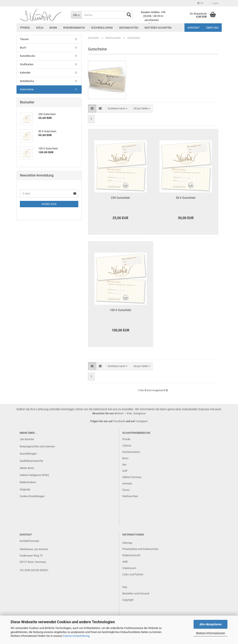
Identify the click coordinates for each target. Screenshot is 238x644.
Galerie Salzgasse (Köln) (34, 475)
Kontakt (194, 28)
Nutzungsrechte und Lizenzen (37, 446)
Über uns (212, 28)
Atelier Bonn (27, 468)
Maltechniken (28, 482)
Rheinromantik (74, 28)
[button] (200, 3)
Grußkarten (27, 64)
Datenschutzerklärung (76, 636)
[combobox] (118, 109)
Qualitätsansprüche (31, 461)
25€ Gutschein (120, 198)
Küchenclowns (102, 28)
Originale (25, 489)
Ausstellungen (28, 454)
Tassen (24, 39)
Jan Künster (27, 439)
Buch (23, 48)
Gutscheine (27, 89)
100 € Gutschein (120, 310)
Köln (40, 28)
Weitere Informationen (210, 633)
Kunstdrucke (28, 56)
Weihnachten (129, 28)
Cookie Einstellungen (32, 496)
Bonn (53, 28)
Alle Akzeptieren (211, 624)
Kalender (25, 73)
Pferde (25, 28)
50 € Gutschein (186, 198)
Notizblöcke (27, 81)
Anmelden (49, 204)
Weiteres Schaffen (158, 28)
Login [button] (214, 3)
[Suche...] (76, 15)
